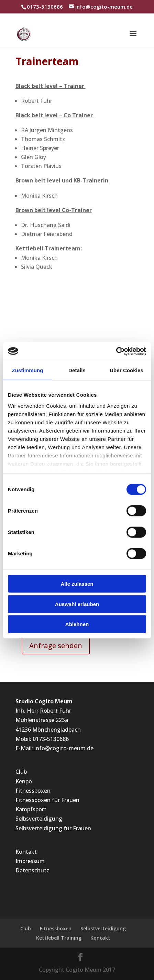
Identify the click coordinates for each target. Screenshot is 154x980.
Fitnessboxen (33, 791)
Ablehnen (77, 624)
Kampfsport (31, 809)
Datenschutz (32, 870)
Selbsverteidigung (39, 819)
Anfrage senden (56, 646)
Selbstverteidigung (103, 928)
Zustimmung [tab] (28, 370)
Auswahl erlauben (77, 604)
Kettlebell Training (59, 938)
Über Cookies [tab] (126, 370)
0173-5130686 (51, 739)
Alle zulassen (77, 584)
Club (21, 772)
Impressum (30, 861)
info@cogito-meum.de (64, 748)
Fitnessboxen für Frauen (47, 800)
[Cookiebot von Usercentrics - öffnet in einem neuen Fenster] (116, 351)
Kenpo (24, 781)
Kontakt (26, 852)
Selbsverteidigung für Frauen (53, 828)
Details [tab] (77, 370)
